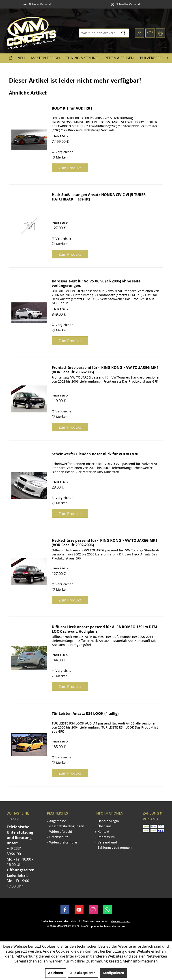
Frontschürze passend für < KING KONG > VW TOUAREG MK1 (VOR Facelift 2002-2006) (105, 370)
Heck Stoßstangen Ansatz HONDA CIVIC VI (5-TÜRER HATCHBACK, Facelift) (99, 197)
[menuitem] (161, 33)
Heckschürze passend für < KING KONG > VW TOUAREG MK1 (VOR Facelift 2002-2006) (105, 543)
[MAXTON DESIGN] (45, 58)
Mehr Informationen (140, 961)
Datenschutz (59, 837)
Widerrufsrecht (61, 831)
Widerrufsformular (63, 842)
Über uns (105, 826)
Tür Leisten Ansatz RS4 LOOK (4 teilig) (85, 714)
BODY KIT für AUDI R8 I (72, 108)
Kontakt (103, 831)
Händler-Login (108, 821)
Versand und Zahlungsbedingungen (115, 845)
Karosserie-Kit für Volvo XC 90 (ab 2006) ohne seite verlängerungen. (96, 283)
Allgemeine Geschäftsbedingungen (67, 824)
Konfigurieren (113, 973)
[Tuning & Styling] (82, 58)
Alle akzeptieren (83, 973)
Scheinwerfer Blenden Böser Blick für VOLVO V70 (95, 454)
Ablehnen (56, 973)
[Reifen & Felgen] (119, 58)
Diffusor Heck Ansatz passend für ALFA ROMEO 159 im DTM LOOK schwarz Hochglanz (104, 629)
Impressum (106, 837)
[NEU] (21, 58)
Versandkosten (121, 921)
